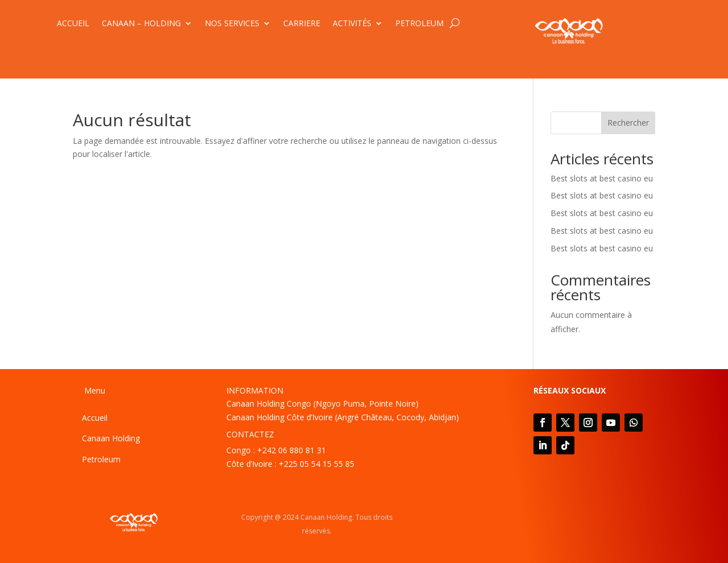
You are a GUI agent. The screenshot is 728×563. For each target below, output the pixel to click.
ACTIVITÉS (352, 24)
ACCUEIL (73, 24)
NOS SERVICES (232, 24)
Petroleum (101, 459)
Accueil (95, 418)
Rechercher (628, 123)
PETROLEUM (419, 24)
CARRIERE (302, 24)
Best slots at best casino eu (602, 178)
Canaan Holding (111, 438)
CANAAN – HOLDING (141, 24)
